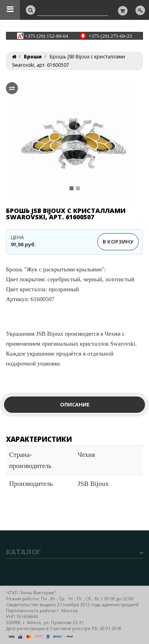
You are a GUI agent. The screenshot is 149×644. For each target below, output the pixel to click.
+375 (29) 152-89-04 (46, 36)
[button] (21, 142)
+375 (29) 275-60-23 (110, 36)
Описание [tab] (75, 404)
